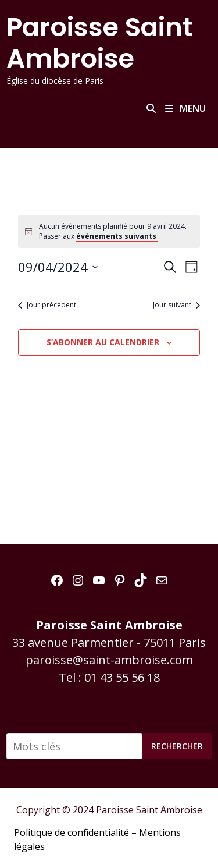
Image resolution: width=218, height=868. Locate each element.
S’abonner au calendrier (103, 342)
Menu (185, 108)
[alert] (109, 231)
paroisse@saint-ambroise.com (109, 660)
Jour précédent (47, 305)
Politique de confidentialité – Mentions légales (97, 839)
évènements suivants (117, 236)
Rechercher (177, 746)
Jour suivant (176, 305)
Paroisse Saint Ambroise (99, 43)
